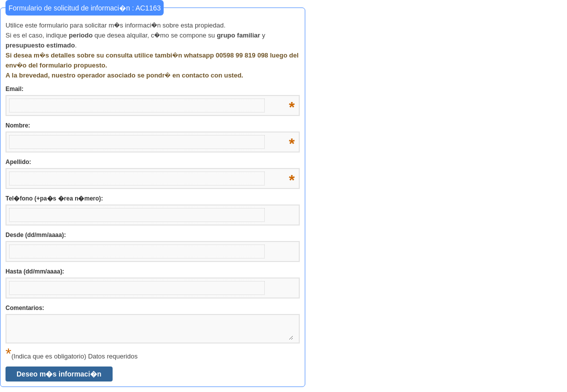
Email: (150, 89)
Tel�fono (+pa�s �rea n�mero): (54, 198)
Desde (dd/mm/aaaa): (36, 235)
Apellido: (150, 162)
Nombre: (150, 126)
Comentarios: (25, 308)
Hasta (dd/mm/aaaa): (35, 271)
